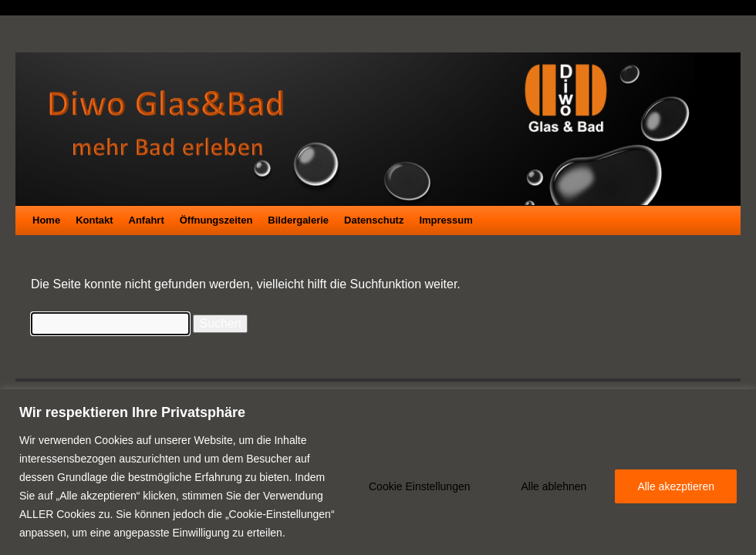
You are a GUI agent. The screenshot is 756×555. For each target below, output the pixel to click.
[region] (378, 472)
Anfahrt (147, 220)
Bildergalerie (298, 220)
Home (46, 220)
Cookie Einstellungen (420, 486)
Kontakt (94, 220)
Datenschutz (374, 220)
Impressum (445, 220)
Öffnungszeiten (216, 220)
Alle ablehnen (554, 486)
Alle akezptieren (676, 486)
